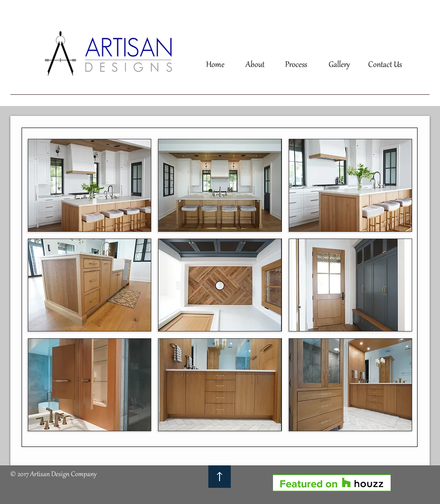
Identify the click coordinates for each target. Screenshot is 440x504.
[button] (90, 185)
